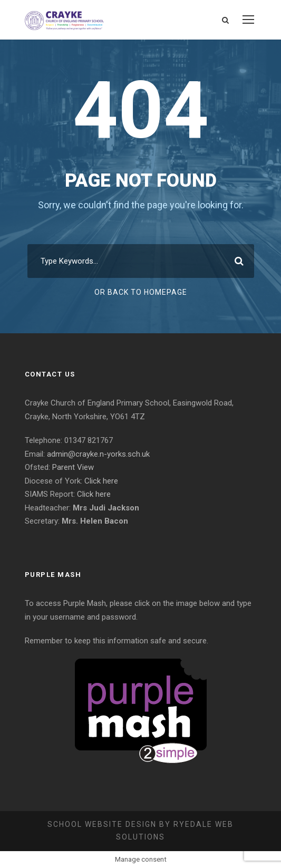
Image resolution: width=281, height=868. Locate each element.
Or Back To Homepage (141, 292)
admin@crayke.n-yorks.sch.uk (98, 454)
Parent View (73, 467)
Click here (101, 481)
